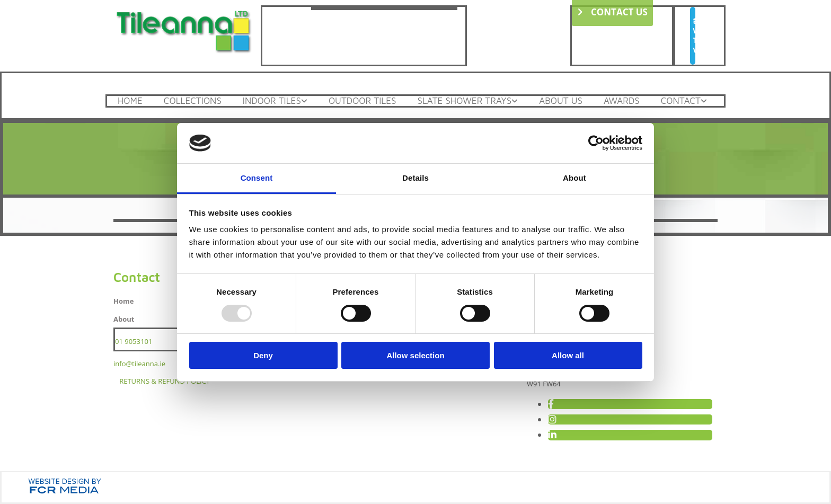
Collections (193, 101)
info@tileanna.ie (139, 364)
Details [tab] (415, 178)
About (124, 319)
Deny (263, 355)
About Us (561, 101)
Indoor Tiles (272, 101)
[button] (693, 36)
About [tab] (574, 178)
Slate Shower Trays (464, 101)
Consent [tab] (257, 178)
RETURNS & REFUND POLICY (165, 381)
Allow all (568, 355)
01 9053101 (134, 341)
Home (130, 101)
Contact (681, 101)
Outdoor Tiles (363, 101)
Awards (622, 101)
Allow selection (415, 355)
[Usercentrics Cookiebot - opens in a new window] (596, 143)
